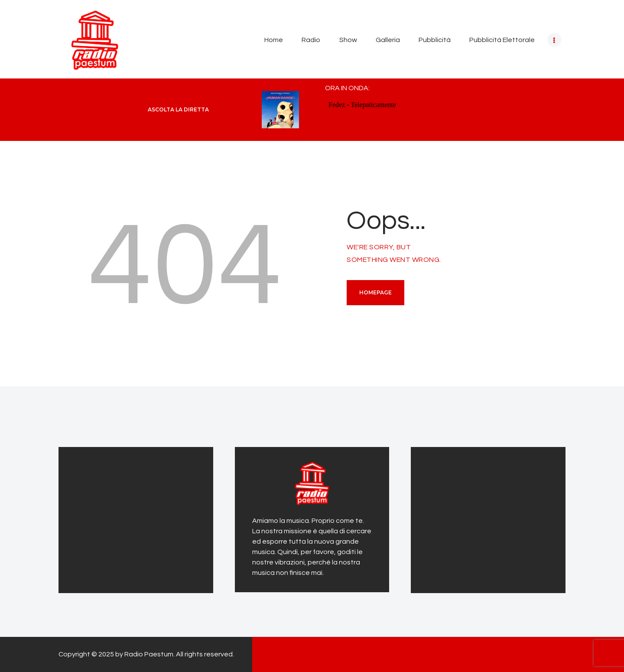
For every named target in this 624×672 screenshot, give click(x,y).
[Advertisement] (130, 519)
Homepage (375, 292)
